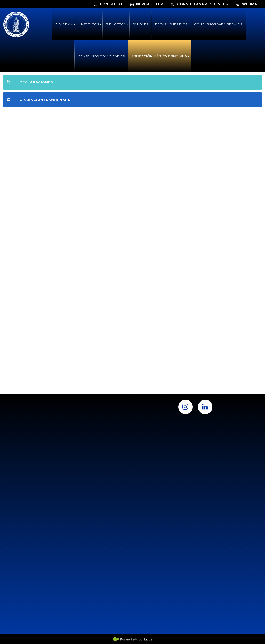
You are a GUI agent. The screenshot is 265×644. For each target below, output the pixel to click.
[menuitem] (64, 24)
